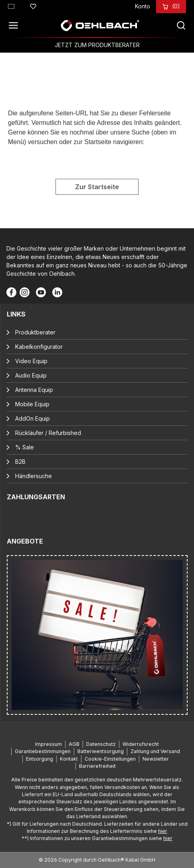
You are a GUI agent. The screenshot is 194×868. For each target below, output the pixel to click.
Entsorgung (40, 759)
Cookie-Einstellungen (110, 759)
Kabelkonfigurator (39, 347)
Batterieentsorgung (101, 751)
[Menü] (16, 26)
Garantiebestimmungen (43, 751)
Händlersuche (34, 476)
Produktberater (35, 332)
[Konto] (143, 6)
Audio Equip (31, 375)
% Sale (25, 447)
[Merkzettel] (33, 5)
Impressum (48, 744)
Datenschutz (101, 744)
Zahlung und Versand (155, 751)
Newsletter (156, 759)
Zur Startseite (97, 187)
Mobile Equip (32, 404)
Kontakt (69, 759)
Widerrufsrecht (141, 744)
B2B (20, 462)
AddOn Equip (33, 418)
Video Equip (31, 361)
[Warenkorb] (176, 6)
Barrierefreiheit (97, 766)
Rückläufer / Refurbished (48, 433)
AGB (74, 744)
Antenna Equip (34, 390)
